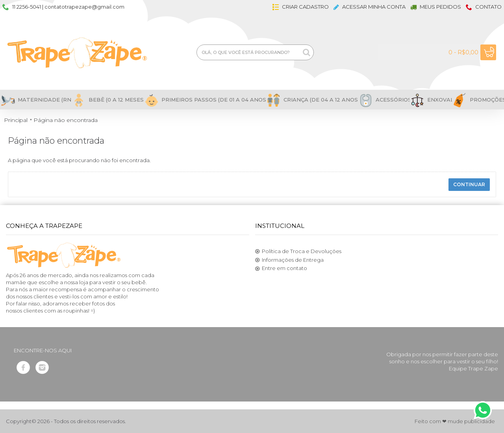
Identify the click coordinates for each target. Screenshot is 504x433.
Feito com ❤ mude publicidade (455, 421)
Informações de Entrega (289, 260)
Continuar (469, 184)
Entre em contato (281, 268)
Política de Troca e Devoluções (298, 252)
